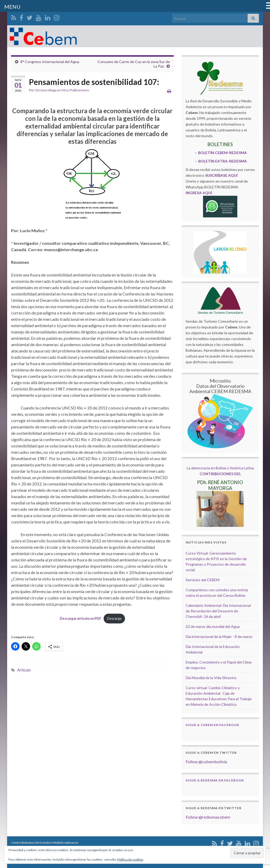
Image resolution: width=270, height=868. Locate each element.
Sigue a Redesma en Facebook (215, 780)
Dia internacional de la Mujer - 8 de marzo (219, 636)
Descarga (114, 618)
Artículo (24, 670)
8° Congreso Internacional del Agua (50, 62)
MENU (12, 7)
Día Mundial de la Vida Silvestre (211, 678)
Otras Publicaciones (75, 90)
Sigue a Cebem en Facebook (212, 725)
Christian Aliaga (45, 90)
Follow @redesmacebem (208, 817)
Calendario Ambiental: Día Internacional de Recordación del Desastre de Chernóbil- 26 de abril (218, 611)
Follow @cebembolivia (206, 762)
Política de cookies (130, 859)
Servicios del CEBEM (202, 580)
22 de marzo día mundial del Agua (213, 626)
